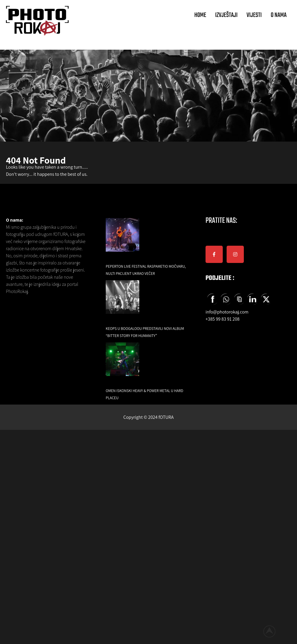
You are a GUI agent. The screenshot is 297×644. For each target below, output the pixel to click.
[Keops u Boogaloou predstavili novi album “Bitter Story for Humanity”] (123, 301)
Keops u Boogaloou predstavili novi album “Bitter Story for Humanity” (145, 332)
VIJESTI (254, 15)
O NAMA (279, 15)
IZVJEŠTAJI (226, 15)
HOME (200, 15)
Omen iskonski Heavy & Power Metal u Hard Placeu (144, 394)
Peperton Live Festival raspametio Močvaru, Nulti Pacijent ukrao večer (146, 270)
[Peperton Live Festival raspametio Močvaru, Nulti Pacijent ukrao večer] (123, 239)
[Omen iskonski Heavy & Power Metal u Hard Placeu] (123, 363)
